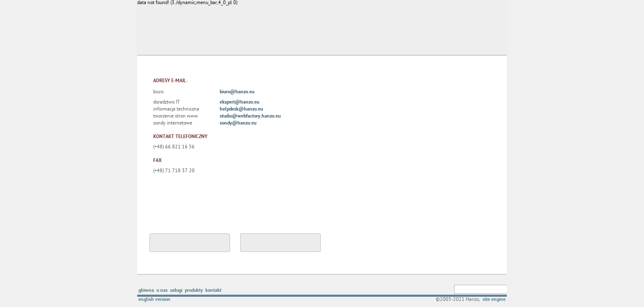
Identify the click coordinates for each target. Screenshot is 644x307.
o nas (162, 291)
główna (146, 291)
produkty (194, 291)
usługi (176, 291)
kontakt (213, 291)
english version (154, 300)
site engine (494, 300)
